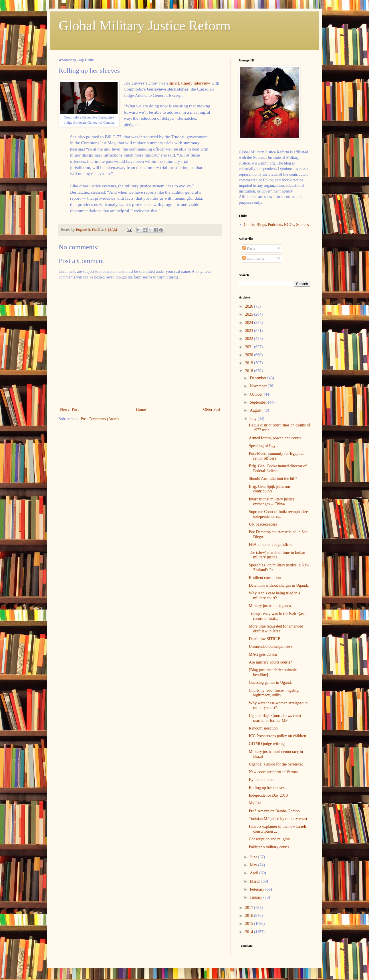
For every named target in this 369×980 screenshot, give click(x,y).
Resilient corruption (265, 578)
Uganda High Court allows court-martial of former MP (276, 718)
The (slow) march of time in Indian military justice (277, 555)
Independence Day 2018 (268, 795)
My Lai (255, 803)
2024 (250, 323)
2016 (250, 916)
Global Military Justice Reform (145, 26)
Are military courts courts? (270, 662)
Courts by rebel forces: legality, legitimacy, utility (274, 693)
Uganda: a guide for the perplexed (276, 764)
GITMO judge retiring (267, 744)
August (256, 410)
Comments (253, 258)
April (254, 873)
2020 (250, 355)
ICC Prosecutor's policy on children (277, 736)
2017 (250, 908)
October (257, 394)
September (259, 402)
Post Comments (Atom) (100, 419)
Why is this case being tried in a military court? (274, 596)
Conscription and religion (269, 839)
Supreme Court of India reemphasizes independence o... (279, 514)
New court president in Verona (273, 772)
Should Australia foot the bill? (273, 479)
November (259, 386)
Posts (249, 248)
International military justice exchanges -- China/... (272, 502)
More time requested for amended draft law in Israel (276, 629)
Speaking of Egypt (264, 446)
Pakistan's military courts (269, 847)
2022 (250, 339)
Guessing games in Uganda (271, 683)
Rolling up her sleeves (267, 788)
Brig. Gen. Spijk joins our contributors (270, 489)
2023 (250, 331)
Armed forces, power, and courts (275, 438)
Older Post (212, 409)
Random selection (263, 728)
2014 (250, 932)
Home (141, 409)
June (254, 857)
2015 (250, 924)
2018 (250, 371)
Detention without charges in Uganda (279, 585)
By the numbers (262, 780)
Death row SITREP (264, 639)
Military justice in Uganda (270, 606)
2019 (250, 363)
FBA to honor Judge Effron (271, 545)
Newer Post (69, 409)
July (254, 419)
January (256, 897)
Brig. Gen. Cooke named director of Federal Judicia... (278, 468)
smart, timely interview (190, 83)
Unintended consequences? (271, 647)
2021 (250, 347)
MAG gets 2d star (263, 655)
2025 (250, 314)
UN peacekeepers (263, 524)
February (257, 889)
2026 (250, 306)
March (255, 881)
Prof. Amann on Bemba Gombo (274, 811)
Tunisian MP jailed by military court (278, 819)
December (258, 378)
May (254, 865)
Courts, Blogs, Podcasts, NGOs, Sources (276, 225)
